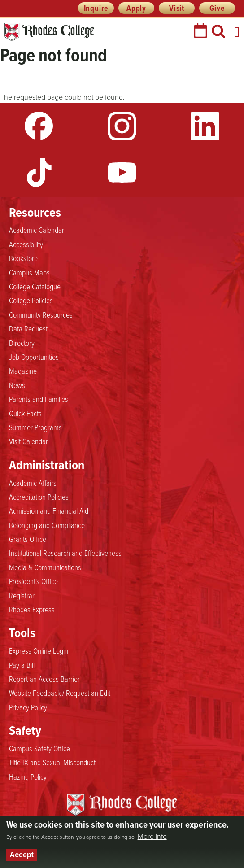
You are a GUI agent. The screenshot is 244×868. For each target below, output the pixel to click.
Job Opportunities (34, 357)
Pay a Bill (22, 665)
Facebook (39, 126)
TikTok (39, 173)
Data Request (28, 328)
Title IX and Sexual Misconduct (52, 762)
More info (152, 837)
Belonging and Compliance (47, 525)
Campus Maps (29, 272)
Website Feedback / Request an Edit (60, 693)
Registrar (22, 595)
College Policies (31, 300)
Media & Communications (45, 567)
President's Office (33, 581)
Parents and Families (39, 399)
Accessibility (26, 244)
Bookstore (23, 258)
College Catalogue (35, 286)
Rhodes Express (32, 609)
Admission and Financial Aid (49, 510)
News (17, 385)
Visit (177, 8)
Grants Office (28, 539)
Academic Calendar (37, 230)
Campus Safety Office (39, 748)
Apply (136, 8)
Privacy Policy (28, 707)
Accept (22, 855)
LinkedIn (205, 126)
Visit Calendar (28, 441)
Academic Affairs (33, 483)
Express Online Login (39, 650)
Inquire (96, 8)
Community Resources (41, 314)
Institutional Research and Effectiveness (65, 553)
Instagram (122, 126)
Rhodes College (49, 32)
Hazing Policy (28, 776)
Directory (22, 343)
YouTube (122, 173)
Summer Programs (35, 427)
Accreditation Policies (39, 497)
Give (217, 8)
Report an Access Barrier (44, 679)
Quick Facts (25, 413)
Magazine (23, 371)
